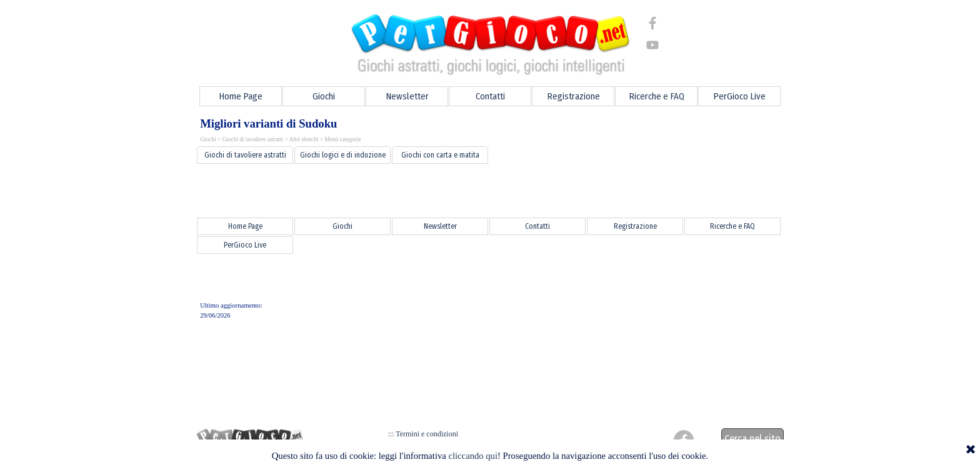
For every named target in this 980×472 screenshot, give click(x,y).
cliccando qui (473, 456)
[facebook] (652, 23)
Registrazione (573, 96)
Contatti (490, 96)
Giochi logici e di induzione (343, 155)
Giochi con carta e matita (440, 155)
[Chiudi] (971, 450)
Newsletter (407, 96)
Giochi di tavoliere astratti (252, 139)
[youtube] (652, 45)
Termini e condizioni (425, 434)
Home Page (241, 96)
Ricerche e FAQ (657, 96)
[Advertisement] (490, 191)
